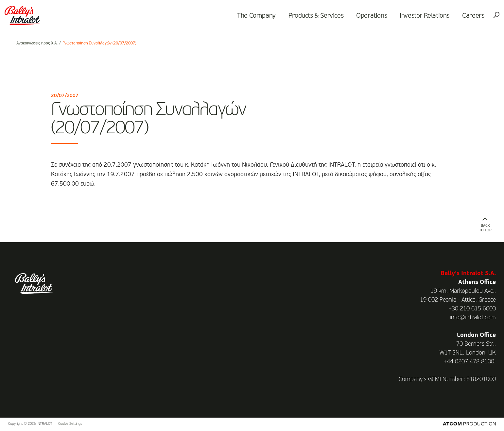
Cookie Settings (70, 424)
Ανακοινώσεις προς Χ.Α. (37, 43)
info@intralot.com (473, 318)
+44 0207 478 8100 (469, 362)
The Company (247, 18)
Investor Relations (415, 18)
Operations (362, 18)
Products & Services (306, 18)
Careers (464, 18)
